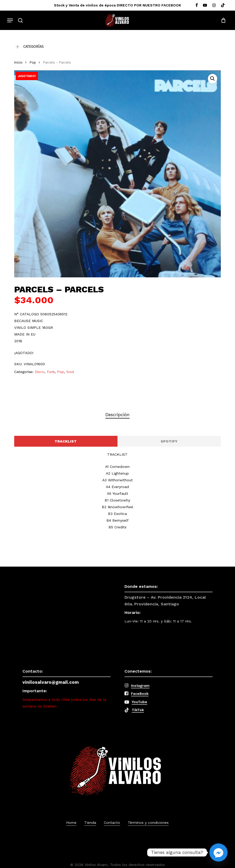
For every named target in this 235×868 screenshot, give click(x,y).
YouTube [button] (139, 702)
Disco (40, 372)
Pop (33, 62)
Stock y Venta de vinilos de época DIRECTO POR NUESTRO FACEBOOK (118, 5)
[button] (10, 20)
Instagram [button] (140, 686)
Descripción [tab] (118, 415)
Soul (70, 372)
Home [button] (71, 823)
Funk (51, 372)
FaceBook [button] (140, 694)
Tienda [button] (90, 823)
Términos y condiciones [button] (148, 823)
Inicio (18, 62)
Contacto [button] (112, 823)
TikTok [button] (138, 710)
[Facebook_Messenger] (218, 852)
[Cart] (222, 20)
